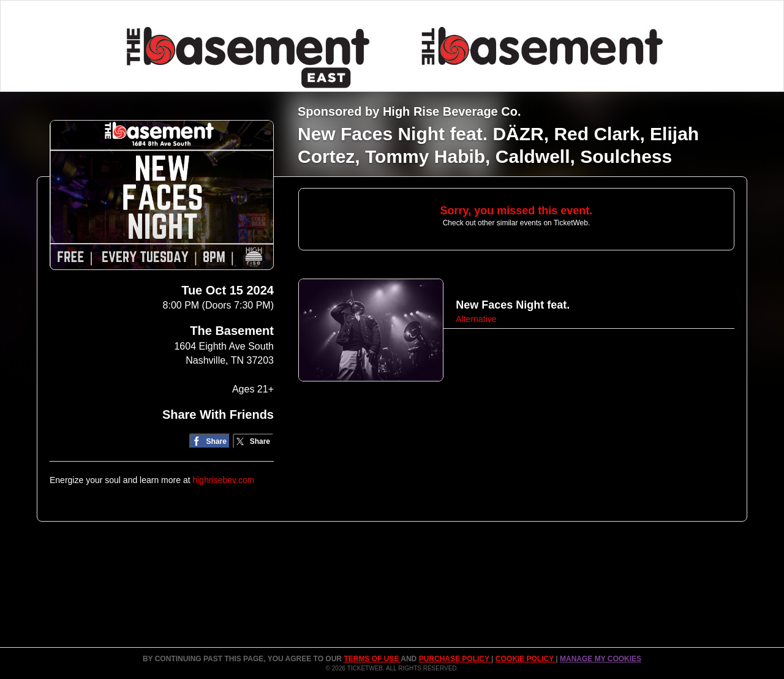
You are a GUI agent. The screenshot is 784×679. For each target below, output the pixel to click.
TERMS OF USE (372, 659)
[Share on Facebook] (210, 441)
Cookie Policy (526, 659)
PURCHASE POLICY (455, 659)
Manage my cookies (601, 659)
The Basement (232, 331)
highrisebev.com (223, 480)
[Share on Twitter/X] (253, 441)
